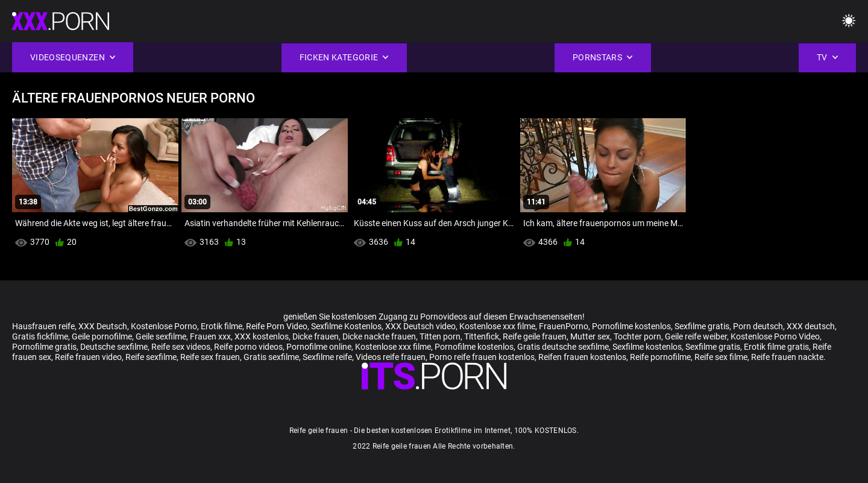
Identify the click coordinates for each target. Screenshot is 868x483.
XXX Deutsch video (420, 326)
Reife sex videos (181, 347)
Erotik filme (222, 326)
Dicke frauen (316, 336)
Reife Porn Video (277, 326)
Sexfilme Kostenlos (346, 326)
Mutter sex (590, 336)
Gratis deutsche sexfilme (563, 347)
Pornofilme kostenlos (631, 326)
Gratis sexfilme (271, 357)
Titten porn (440, 336)
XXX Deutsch (103, 326)
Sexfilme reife (327, 357)
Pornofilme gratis (44, 347)
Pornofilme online (319, 347)
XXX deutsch (811, 326)
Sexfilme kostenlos (647, 347)
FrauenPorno (564, 326)
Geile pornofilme (102, 336)
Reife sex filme (721, 357)
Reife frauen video (88, 357)
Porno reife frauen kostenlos (482, 357)
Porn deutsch (758, 326)
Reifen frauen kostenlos (582, 357)
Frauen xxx (210, 336)
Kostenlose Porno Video (775, 336)
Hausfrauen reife (43, 326)
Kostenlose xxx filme (497, 326)
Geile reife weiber (696, 336)
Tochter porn (637, 336)
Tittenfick (482, 336)
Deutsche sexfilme (114, 347)
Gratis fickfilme (40, 336)
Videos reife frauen (391, 357)
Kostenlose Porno (164, 326)
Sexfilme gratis (702, 326)
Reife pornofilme (660, 357)
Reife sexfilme (151, 357)
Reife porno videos (248, 347)
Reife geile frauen (535, 336)
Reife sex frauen (210, 357)
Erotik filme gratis (776, 347)
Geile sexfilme (161, 336)
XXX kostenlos (262, 336)
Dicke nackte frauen (379, 336)
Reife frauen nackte (787, 357)
